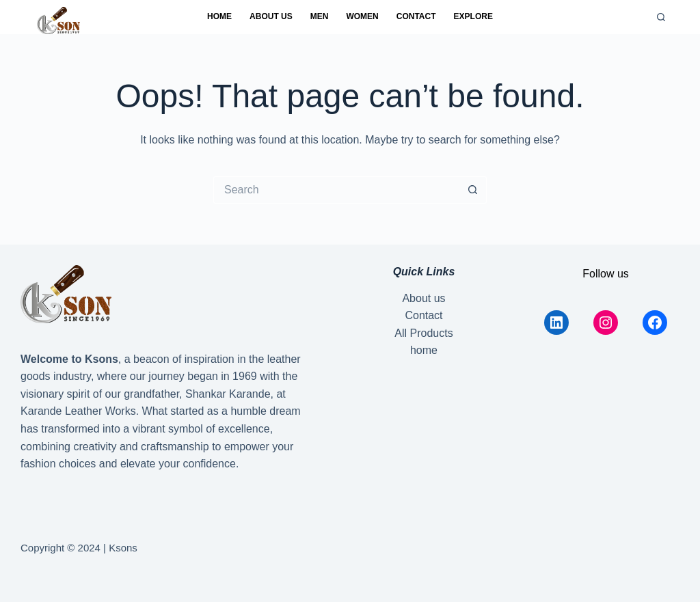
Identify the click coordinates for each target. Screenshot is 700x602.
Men (320, 16)
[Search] (661, 17)
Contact (416, 16)
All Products (423, 333)
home (219, 16)
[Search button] (473, 190)
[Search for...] (336, 190)
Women (362, 16)
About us (271, 16)
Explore (473, 16)
